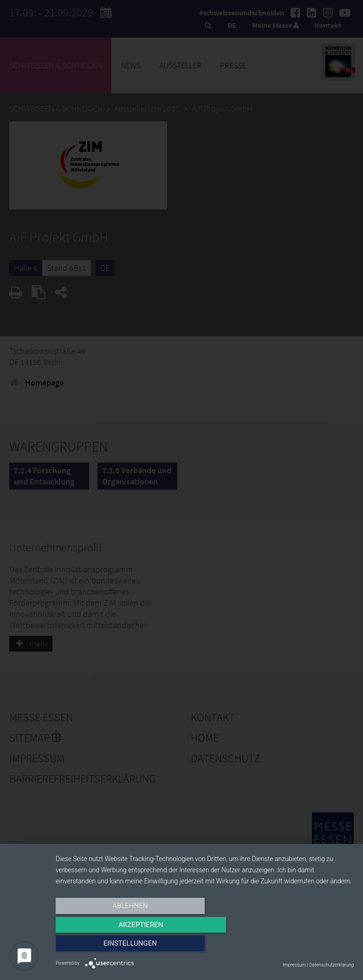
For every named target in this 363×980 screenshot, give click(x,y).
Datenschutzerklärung (331, 965)
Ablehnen (100, 946)
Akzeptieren (205, 946)
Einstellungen (309, 946)
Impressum (294, 965)
